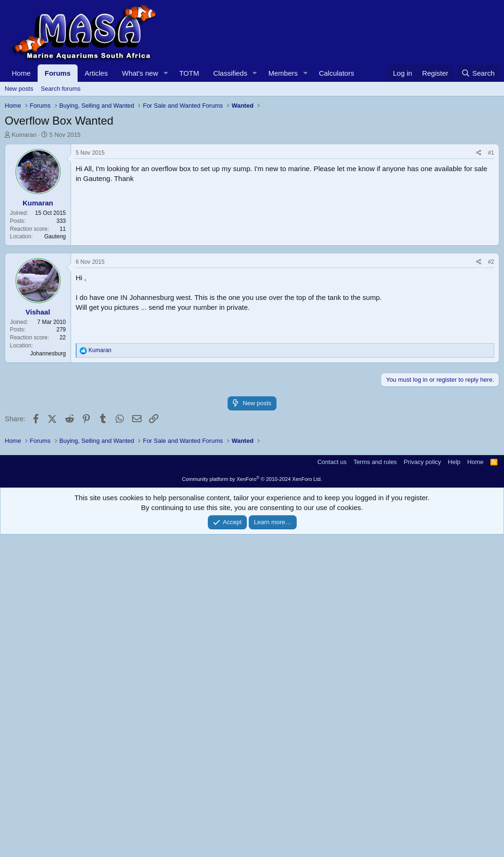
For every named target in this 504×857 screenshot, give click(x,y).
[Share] (479, 285)
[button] (165, 73)
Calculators (336, 73)
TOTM (189, 73)
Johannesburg (48, 544)
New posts (19, 89)
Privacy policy (422, 784)
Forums (58, 73)
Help (454, 784)
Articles (96, 73)
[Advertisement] (252, 210)
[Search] (478, 73)
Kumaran (24, 135)
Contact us (332, 784)
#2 (491, 453)
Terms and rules (375, 784)
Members (283, 73)
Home (21, 73)
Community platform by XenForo (252, 802)
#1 (491, 284)
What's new (140, 73)
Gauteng (55, 368)
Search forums (61, 89)
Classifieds (230, 73)
